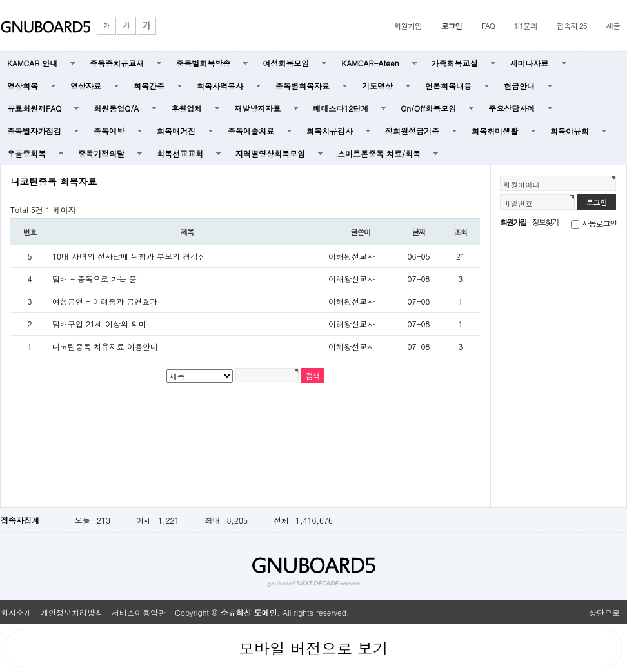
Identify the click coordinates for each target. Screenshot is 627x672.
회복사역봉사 (220, 86)
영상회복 (23, 86)
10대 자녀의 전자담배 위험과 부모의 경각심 (129, 256)
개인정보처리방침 (72, 612)
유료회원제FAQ (34, 108)
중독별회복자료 (303, 86)
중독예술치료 (251, 131)
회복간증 (149, 86)
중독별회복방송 (203, 63)
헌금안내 (519, 86)
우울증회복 (26, 153)
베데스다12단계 (341, 108)
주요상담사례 (512, 108)
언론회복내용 (448, 86)
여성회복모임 (286, 63)
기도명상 (377, 86)
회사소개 (16, 612)
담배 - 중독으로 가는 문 (95, 279)
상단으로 (604, 612)
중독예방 (109, 131)
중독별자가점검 (34, 131)
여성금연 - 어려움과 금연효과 (105, 301)
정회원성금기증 (412, 131)
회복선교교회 (180, 153)
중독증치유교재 (117, 63)
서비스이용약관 (139, 612)
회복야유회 (570, 131)
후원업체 (186, 108)
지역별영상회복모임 (270, 153)
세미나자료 (530, 63)
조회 (461, 232)
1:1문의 (526, 25)
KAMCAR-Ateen (370, 63)
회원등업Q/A (116, 108)
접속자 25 (572, 25)
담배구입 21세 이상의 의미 (99, 324)
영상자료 (86, 86)
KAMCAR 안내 (32, 63)
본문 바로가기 (0, 0)
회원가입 (407, 25)
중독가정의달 (101, 153)
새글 (613, 25)
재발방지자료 (257, 108)
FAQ (488, 25)
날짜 (419, 232)
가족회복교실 (455, 63)
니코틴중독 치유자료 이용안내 (105, 346)
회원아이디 (522, 185)
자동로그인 (599, 223)
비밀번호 (518, 203)
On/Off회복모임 (428, 108)
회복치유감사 (330, 131)
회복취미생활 (495, 131)
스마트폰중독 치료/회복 (379, 153)
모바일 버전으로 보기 (313, 648)
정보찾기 (545, 222)
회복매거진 (176, 131)
